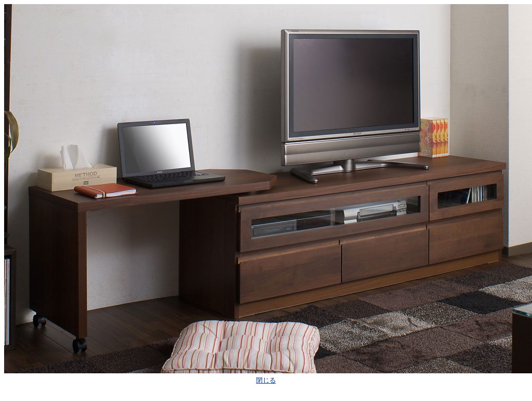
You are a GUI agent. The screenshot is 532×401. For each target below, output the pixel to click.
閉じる (266, 380)
